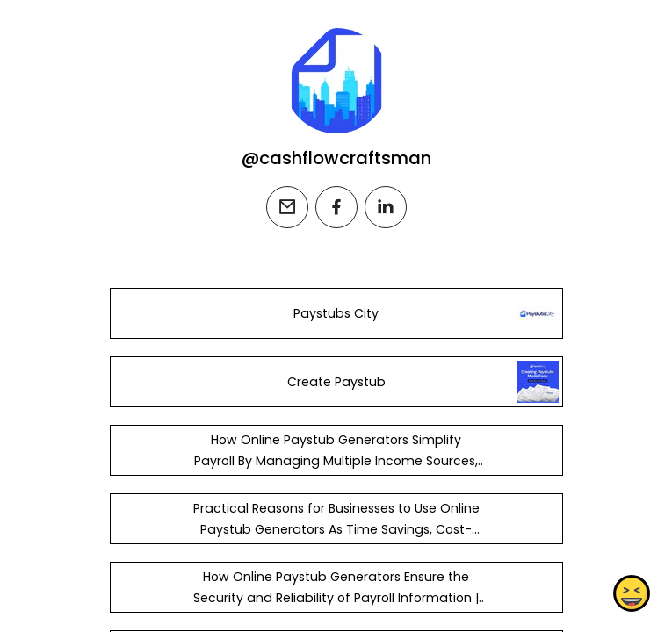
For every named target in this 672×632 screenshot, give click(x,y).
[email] (287, 207)
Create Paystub (336, 382)
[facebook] (336, 207)
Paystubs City (336, 313)
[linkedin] (386, 207)
